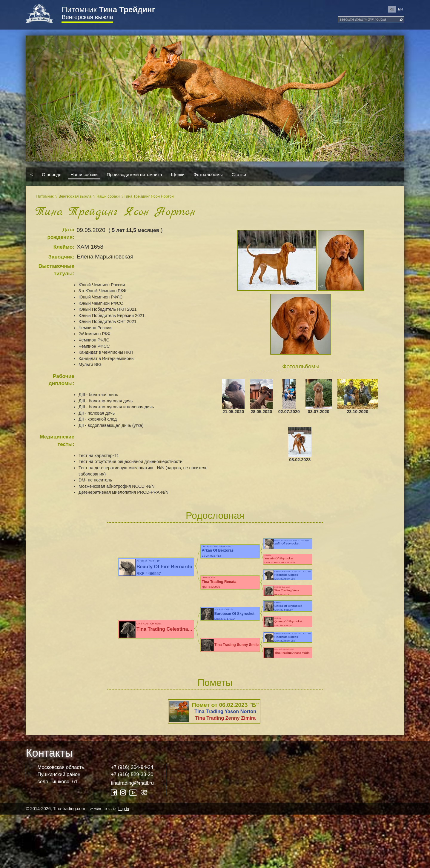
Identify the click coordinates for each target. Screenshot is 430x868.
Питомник (108, 10)
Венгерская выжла (87, 17)
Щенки (178, 174)
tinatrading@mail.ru (132, 836)
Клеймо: (64, 247)
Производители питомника (134, 174)
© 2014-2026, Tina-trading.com (78, 862)
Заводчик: (61, 257)
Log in (123, 862)
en (400, 9)
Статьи (239, 174)
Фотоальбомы (208, 174)
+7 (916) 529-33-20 (132, 828)
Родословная (215, 515)
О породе (52, 174)
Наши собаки (84, 174)
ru (392, 9)
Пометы (215, 736)
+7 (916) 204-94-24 (132, 820)
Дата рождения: (61, 233)
